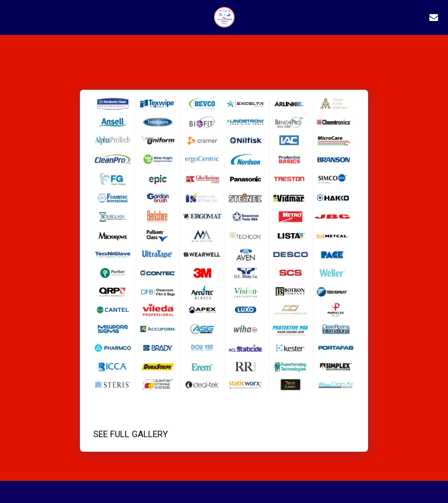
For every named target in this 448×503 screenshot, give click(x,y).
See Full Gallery (131, 434)
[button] (13, 17)
